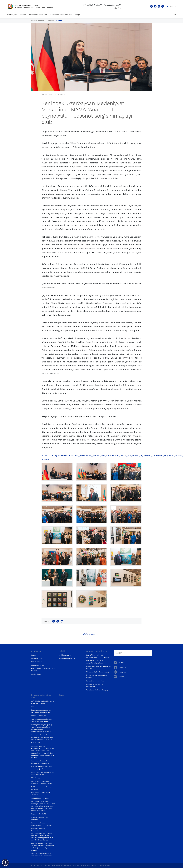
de (171, 7)
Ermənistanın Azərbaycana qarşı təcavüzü (43, 670)
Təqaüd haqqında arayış (40, 798)
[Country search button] (150, 653)
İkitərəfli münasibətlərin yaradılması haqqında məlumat (98, 656)
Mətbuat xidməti (37, 20)
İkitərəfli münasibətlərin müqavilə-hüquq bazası (95, 662)
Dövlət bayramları (38, 665)
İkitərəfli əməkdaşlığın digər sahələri (97, 676)
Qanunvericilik (37, 662)
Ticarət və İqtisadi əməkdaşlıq (98, 672)
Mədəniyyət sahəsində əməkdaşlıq (95, 685)
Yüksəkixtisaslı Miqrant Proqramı (40, 818)
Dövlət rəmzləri (37, 658)
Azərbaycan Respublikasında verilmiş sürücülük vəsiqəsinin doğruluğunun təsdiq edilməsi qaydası (42, 847)
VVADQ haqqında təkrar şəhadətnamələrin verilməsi (42, 782)
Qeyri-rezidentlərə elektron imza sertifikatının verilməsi (42, 855)
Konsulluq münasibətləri (95, 681)
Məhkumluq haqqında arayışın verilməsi (43, 788)
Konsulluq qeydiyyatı (39, 716)
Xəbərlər (51, 20)
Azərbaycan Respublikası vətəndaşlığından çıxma (40, 762)
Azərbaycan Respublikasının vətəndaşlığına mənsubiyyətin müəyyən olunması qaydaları (42, 737)
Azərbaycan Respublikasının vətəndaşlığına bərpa (42, 768)
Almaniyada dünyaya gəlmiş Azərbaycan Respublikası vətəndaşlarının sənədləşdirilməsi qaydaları (41, 728)
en (175, 7)
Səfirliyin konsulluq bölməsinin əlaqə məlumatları (43, 702)
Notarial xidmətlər (38, 743)
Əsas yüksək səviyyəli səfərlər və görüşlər (98, 667)
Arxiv (60, 20)
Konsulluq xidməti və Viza (61, 15)
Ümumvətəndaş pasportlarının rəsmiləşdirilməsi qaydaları (43, 711)
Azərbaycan (12, 15)
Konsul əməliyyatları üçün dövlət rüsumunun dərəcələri (42, 824)
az (168, 7)
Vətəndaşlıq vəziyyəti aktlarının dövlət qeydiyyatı (43, 773)
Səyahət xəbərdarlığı (39, 814)
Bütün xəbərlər (90, 634)
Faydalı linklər (36, 674)
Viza (33, 707)
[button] (5, 863)
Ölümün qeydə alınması (40, 778)
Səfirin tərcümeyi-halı (67, 658)
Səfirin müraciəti (65, 655)
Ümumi (34, 655)
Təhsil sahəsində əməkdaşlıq (97, 690)
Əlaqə (77, 15)
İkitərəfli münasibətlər (38, 15)
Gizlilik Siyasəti (105, 865)
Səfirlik (23, 15)
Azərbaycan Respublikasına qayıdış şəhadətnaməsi (41, 720)
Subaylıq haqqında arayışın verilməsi (41, 794)
